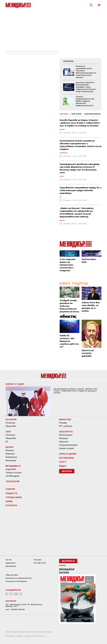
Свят (8, 432)
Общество (11, 426)
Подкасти (11, 493)
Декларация (11, 566)
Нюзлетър (67, 471)
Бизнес (10, 447)
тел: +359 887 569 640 (15, 609)
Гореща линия (14, 497)
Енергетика (11, 457)
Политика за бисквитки (16, 581)
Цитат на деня (66, 448)
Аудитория (11, 563)
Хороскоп (64, 442)
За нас (9, 560)
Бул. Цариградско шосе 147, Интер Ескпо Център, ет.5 (24, 605)
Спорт (63, 462)
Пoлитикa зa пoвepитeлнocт (19, 578)
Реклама (63, 423)
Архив (9, 501)
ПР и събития (66, 426)
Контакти (11, 505)
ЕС (7, 442)
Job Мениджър (12, 476)
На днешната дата (68, 445)
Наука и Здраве (68, 454)
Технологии (12, 481)
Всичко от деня (15, 384)
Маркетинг (65, 419)
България (11, 419)
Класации (64, 438)
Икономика (11, 460)
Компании (10, 454)
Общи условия (12, 575)
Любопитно (66, 432)
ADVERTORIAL (68, 61)
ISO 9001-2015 (40, 563)
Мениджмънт (13, 466)
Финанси (10, 450)
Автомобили (66, 458)
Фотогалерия (66, 435)
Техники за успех (14, 473)
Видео (63, 466)
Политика (10, 423)
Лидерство (11, 469)
